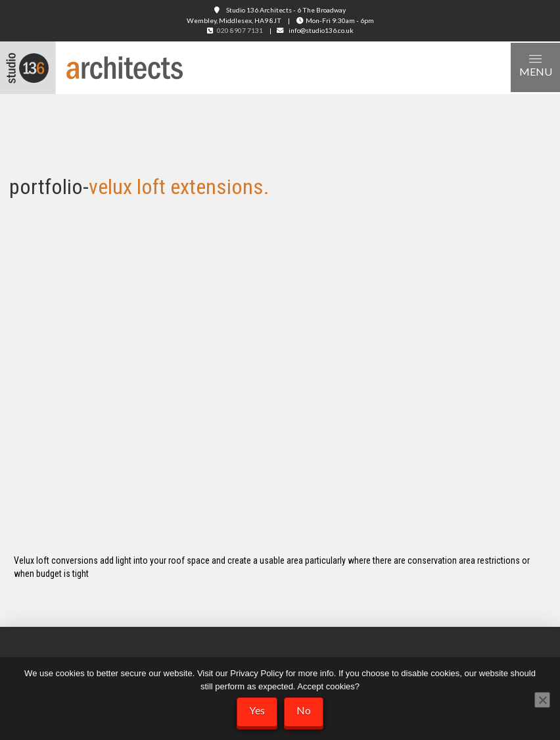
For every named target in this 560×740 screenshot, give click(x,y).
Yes (257, 710)
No (304, 710)
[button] (535, 67)
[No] (542, 700)
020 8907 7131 (240, 30)
